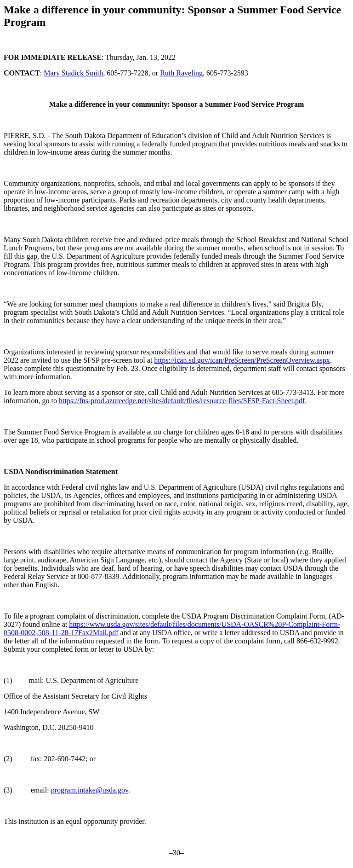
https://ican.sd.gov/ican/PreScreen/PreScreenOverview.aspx (242, 360)
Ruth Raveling (181, 73)
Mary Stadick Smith (73, 73)
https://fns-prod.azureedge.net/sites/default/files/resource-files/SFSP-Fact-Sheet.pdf (182, 401)
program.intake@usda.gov (90, 790)
